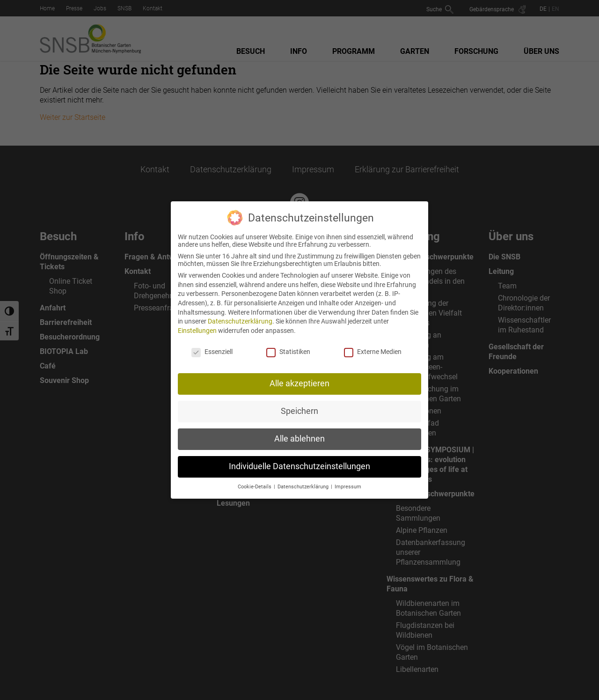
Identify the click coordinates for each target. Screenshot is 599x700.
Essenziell (212, 343)
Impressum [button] (348, 478)
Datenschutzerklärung (240, 313)
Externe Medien (373, 343)
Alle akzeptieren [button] (299, 375)
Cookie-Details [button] (255, 478)
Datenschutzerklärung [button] (304, 478)
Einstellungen (197, 322)
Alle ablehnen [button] (299, 430)
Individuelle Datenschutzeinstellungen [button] (299, 458)
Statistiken (288, 343)
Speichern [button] (299, 403)
